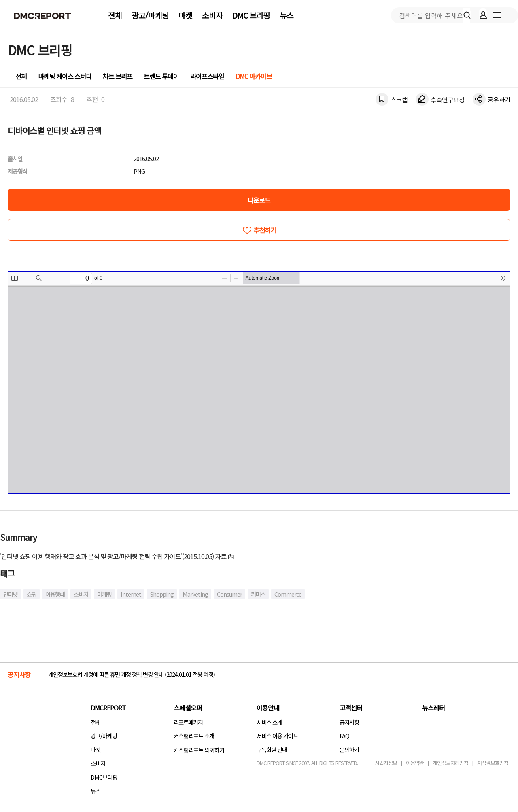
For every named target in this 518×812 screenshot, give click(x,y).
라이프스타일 (207, 76)
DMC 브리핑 (251, 15)
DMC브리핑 (104, 777)
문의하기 (349, 749)
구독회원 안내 (272, 749)
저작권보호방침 (493, 763)
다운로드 (259, 200)
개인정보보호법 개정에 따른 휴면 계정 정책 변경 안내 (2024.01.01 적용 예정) (132, 674)
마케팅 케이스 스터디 (65, 76)
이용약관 (415, 763)
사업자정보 (386, 763)
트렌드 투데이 (161, 76)
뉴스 (287, 15)
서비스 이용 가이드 (277, 736)
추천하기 (265, 230)
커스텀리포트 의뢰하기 (199, 750)
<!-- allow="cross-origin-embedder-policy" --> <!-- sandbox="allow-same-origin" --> (259, 383)
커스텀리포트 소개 (194, 736)
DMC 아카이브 (254, 76)
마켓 (185, 15)
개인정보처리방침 (450, 763)
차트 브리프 (118, 76)
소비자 (212, 15)
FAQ (344, 736)
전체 (115, 15)
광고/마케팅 (150, 15)
